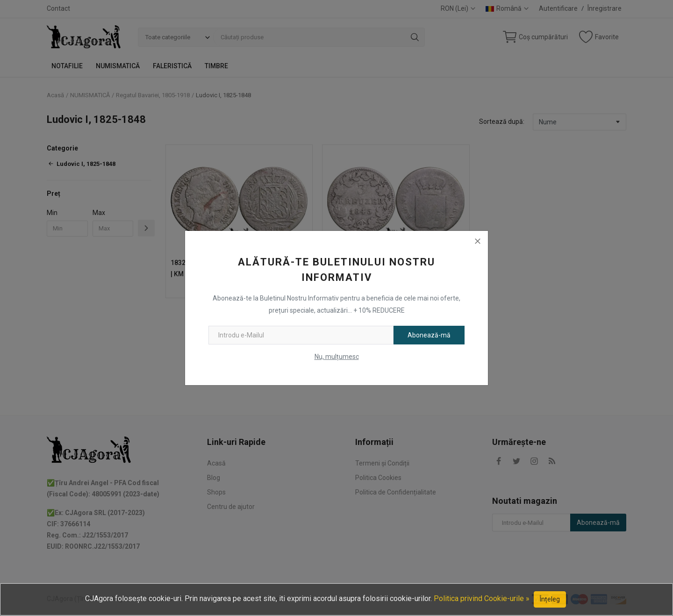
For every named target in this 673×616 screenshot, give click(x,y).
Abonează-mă (429, 335)
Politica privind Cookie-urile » (482, 598)
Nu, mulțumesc (337, 357)
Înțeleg (550, 599)
